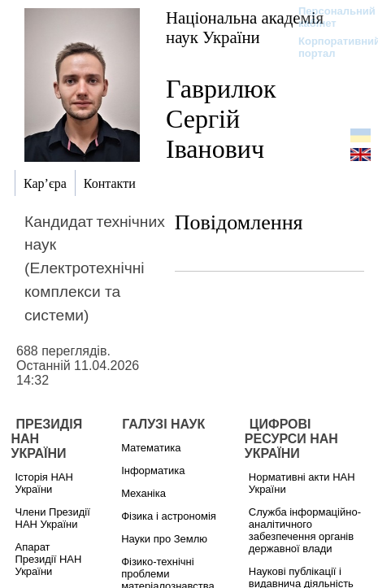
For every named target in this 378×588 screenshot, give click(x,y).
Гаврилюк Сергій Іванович (221, 119)
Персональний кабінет (329, 17)
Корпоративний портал (329, 47)
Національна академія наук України (245, 27)
